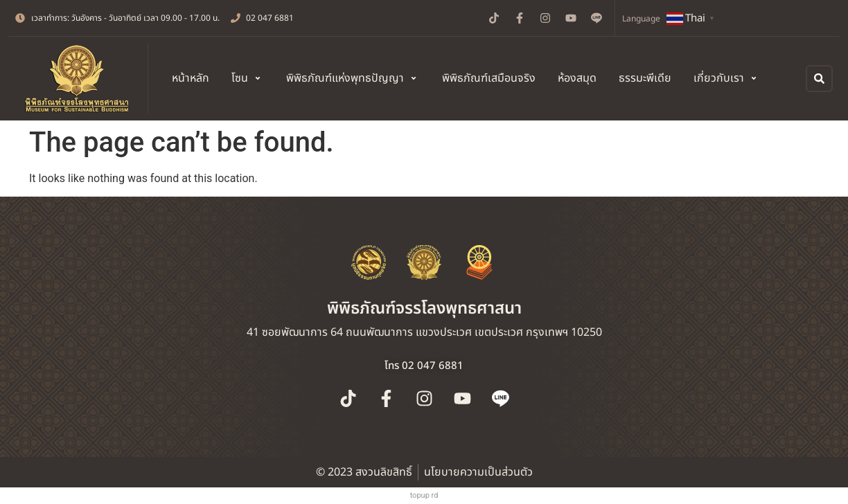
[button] (248, 78)
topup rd (424, 495)
